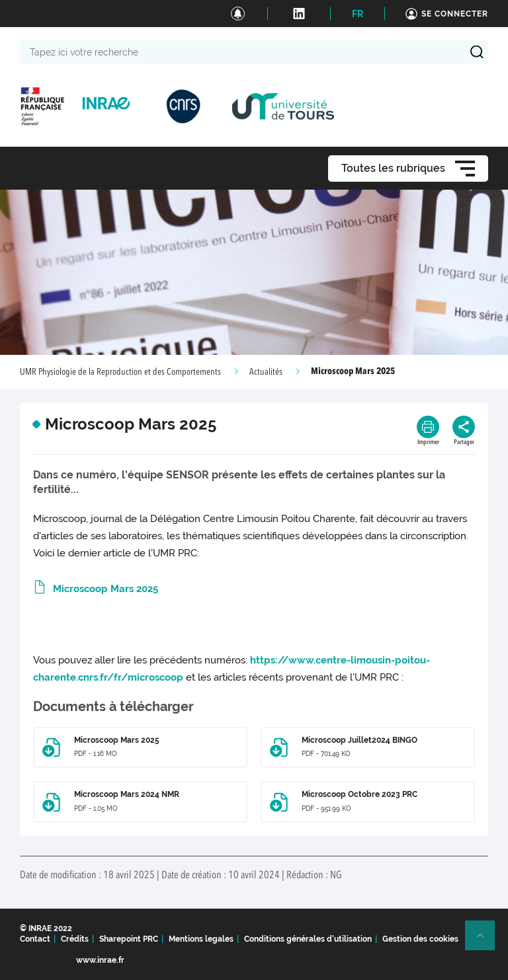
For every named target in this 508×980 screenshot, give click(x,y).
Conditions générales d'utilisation (308, 939)
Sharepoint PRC (129, 939)
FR (358, 14)
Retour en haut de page (486, 941)
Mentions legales (201, 939)
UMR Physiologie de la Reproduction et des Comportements (120, 372)
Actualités (266, 372)
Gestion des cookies (420, 939)
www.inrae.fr (100, 960)
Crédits (75, 939)
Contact (35, 939)
